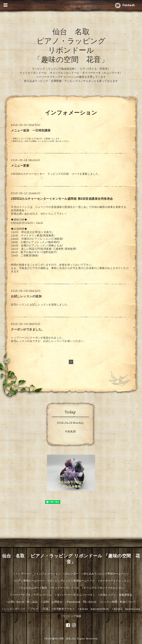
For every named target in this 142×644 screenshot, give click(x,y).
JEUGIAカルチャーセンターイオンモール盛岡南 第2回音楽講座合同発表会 (62, 199)
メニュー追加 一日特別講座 (31, 131)
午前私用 (70, 432)
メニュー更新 (20, 166)
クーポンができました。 (28, 330)
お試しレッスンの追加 (26, 297)
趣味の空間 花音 (61, 639)
